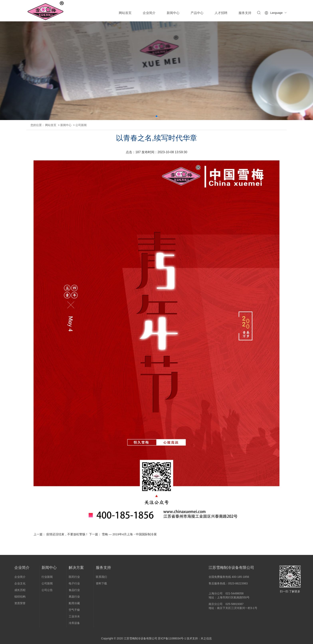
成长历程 (20, 591)
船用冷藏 (74, 605)
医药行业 (74, 578)
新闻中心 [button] (173, 13)
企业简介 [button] (149, 13)
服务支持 (103, 569)
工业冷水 (74, 618)
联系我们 (101, 578)
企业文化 (20, 585)
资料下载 (101, 585)
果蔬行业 (74, 598)
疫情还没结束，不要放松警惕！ (67, 534)
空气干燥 (74, 611)
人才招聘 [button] (221, 13)
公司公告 (47, 591)
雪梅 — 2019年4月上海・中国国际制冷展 (129, 534)
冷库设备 (74, 624)
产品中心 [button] (197, 13)
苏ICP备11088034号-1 (172, 638)
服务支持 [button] (245, 13)
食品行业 (74, 591)
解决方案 (76, 569)
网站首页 (125, 13)
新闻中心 (66, 125)
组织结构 (20, 598)
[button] (156, 116)
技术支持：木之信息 (199, 638)
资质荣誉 (20, 605)
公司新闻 (81, 125)
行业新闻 (47, 578)
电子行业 (74, 585)
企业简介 (22, 569)
